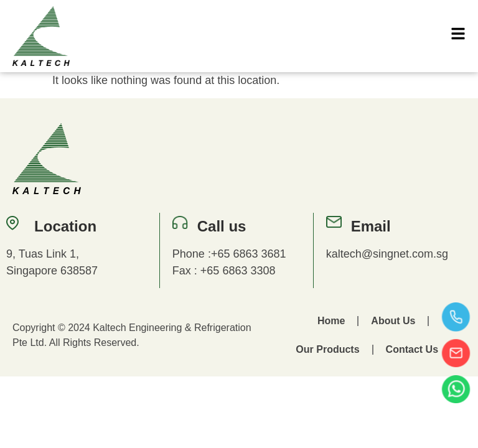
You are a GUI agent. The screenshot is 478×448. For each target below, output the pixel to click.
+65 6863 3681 (249, 254)
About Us (393, 321)
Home (331, 321)
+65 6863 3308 (238, 271)
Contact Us (412, 349)
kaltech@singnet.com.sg (387, 254)
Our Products (327, 349)
